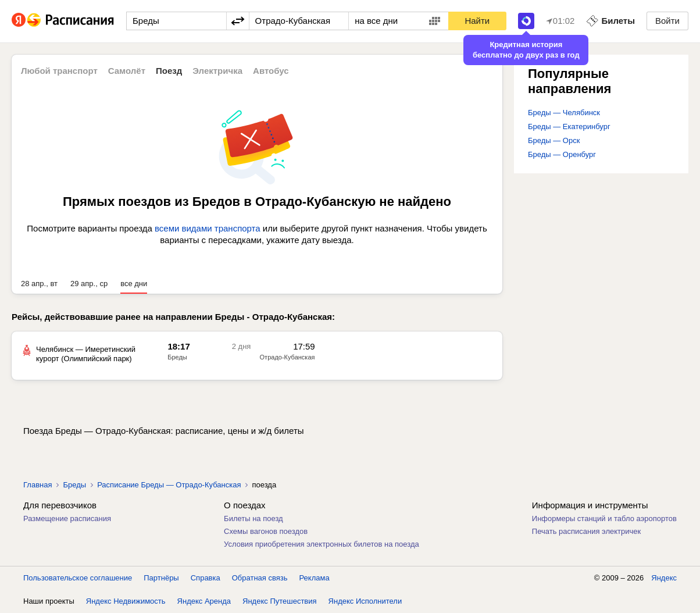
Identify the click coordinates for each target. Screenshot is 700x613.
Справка (206, 578)
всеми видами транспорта (208, 228)
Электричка (217, 71)
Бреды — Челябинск (564, 113)
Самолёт (127, 71)
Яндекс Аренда (204, 601)
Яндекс (664, 578)
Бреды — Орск (554, 140)
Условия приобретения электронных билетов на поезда (322, 544)
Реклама (315, 578)
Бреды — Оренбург (562, 154)
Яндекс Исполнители (365, 601)
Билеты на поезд (253, 518)
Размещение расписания (67, 518)
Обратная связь (260, 578)
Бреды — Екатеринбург (569, 126)
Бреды (74, 485)
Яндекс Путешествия (280, 601)
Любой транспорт (59, 71)
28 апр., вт (39, 284)
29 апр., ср (89, 284)
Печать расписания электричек (586, 531)
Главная (37, 485)
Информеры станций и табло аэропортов (604, 518)
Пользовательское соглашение (78, 578)
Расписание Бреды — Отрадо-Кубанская (169, 485)
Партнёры (161, 578)
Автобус (271, 71)
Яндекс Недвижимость (126, 601)
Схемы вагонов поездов (266, 531)
